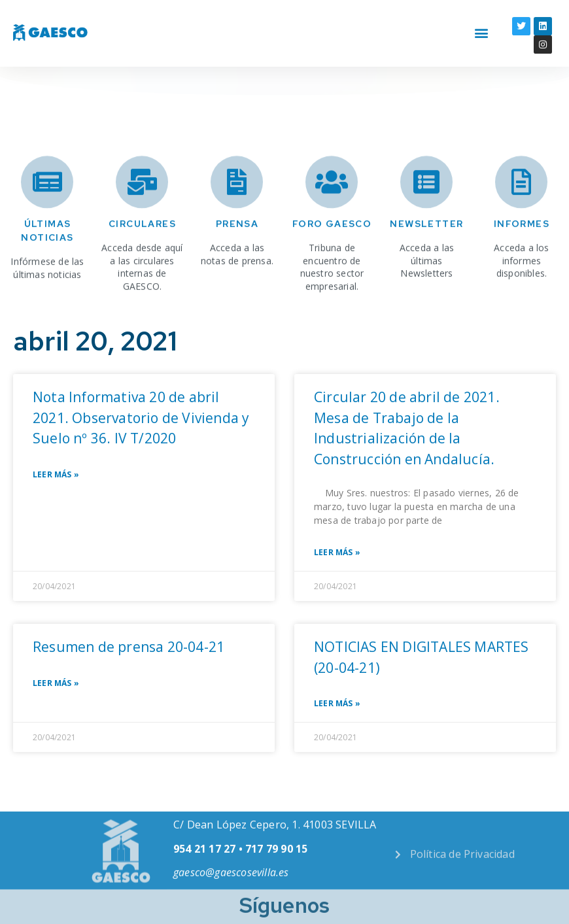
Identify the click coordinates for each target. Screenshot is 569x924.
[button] (482, 21)
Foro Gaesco (332, 250)
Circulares (142, 250)
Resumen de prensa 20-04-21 (129, 647)
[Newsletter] (426, 209)
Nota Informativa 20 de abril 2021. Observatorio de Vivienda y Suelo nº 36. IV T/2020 (141, 418)
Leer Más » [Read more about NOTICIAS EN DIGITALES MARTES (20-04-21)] (337, 704)
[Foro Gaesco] (332, 209)
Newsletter (426, 250)
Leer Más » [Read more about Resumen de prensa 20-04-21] (56, 683)
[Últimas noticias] (47, 209)
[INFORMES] (521, 209)
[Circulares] (142, 209)
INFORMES (522, 250)
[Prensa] (237, 209)
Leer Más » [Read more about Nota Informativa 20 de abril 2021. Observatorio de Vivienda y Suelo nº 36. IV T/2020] (56, 475)
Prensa (237, 250)
